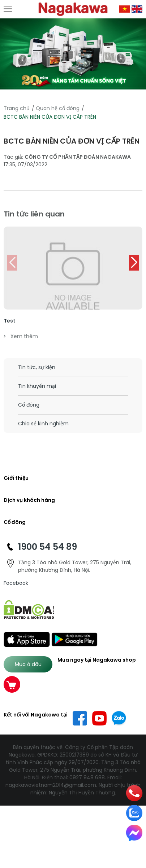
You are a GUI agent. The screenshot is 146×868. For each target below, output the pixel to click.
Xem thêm (21, 336)
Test (10, 321)
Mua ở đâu (28, 664)
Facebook (16, 583)
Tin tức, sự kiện (37, 367)
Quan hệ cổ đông (58, 108)
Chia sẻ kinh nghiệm (43, 424)
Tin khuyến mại (37, 386)
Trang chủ (17, 108)
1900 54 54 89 (48, 547)
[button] (134, 263)
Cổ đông (29, 405)
